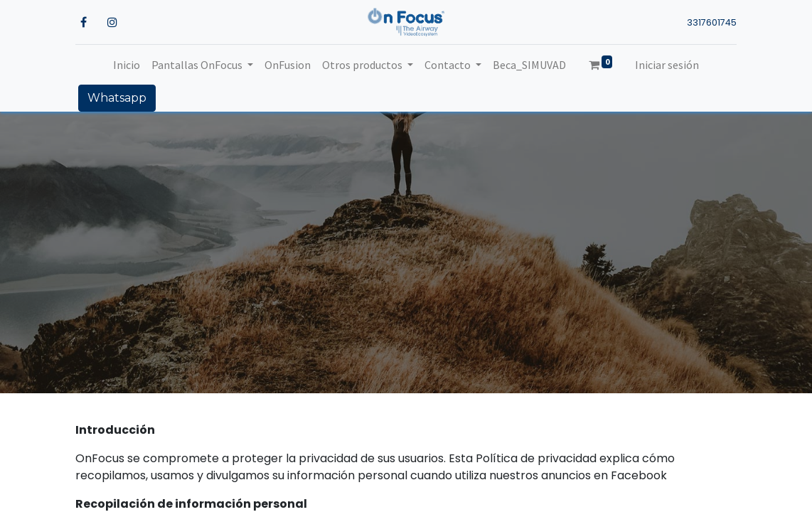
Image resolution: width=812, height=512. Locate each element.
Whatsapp (117, 98)
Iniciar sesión (667, 65)
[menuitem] (127, 65)
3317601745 (712, 22)
